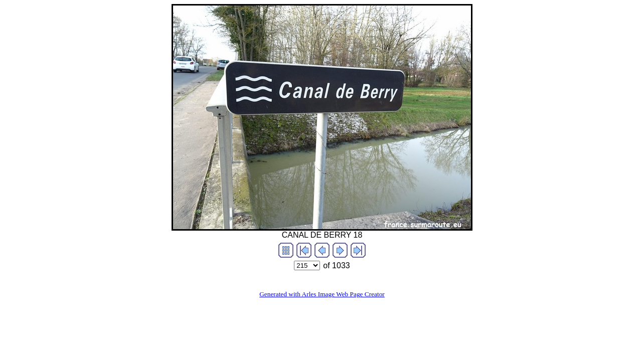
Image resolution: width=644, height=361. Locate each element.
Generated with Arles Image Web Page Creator (322, 294)
